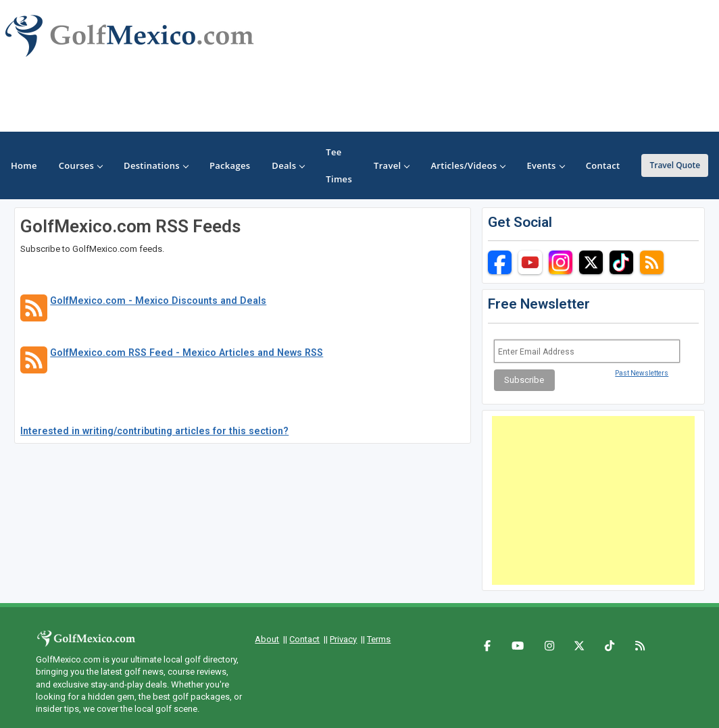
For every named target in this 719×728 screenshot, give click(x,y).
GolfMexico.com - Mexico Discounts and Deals (158, 301)
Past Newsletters (642, 373)
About (267, 639)
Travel (391, 165)
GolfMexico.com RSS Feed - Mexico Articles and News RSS (187, 353)
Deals (288, 165)
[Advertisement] (593, 500)
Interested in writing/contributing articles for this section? (154, 431)
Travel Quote (675, 165)
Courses (80, 165)
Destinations (156, 165)
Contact (304, 639)
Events (545, 165)
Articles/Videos (468, 165)
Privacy (343, 639)
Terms (379, 639)
